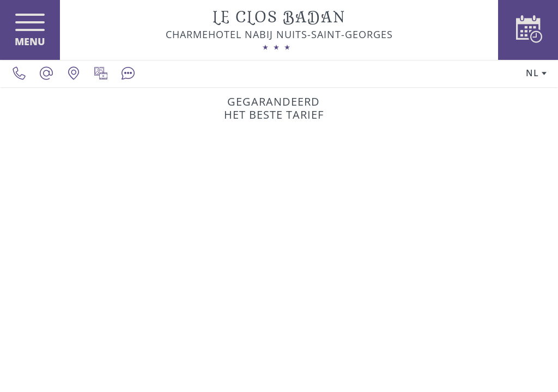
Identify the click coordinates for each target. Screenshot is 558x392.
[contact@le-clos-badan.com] (46, 73)
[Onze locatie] (74, 73)
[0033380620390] (19, 73)
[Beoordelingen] (128, 73)
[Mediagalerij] (101, 73)
